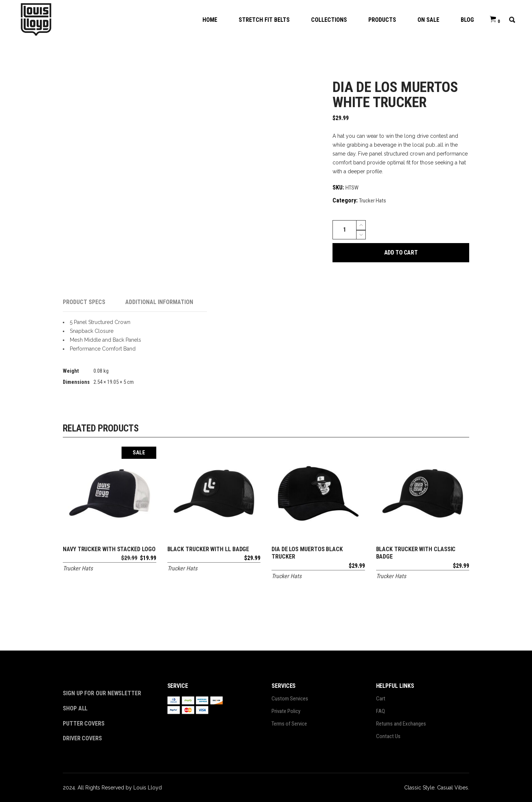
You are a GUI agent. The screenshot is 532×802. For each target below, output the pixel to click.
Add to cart (401, 252)
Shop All (75, 708)
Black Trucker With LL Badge (208, 549)
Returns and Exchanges (401, 724)
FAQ (381, 711)
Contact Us (388, 736)
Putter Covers (84, 723)
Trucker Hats (373, 201)
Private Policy (286, 711)
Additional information (159, 302)
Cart (381, 699)
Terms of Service (289, 724)
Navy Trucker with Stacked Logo (109, 549)
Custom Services (290, 699)
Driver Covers (83, 738)
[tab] (94, 302)
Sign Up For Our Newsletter (102, 693)
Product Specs (84, 302)
